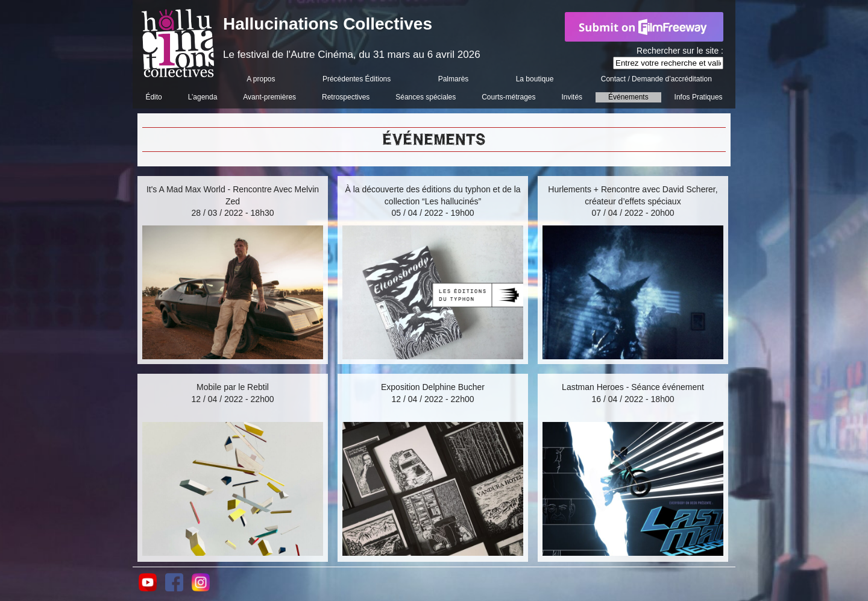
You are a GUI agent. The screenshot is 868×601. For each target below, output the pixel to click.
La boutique (535, 79)
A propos (261, 79)
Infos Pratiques (699, 97)
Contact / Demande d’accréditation (656, 79)
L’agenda (203, 97)
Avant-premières (269, 97)
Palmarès (454, 79)
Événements (628, 97)
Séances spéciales (426, 97)
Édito (153, 97)
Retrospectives (346, 97)
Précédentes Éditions (357, 79)
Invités (572, 97)
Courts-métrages (508, 97)
